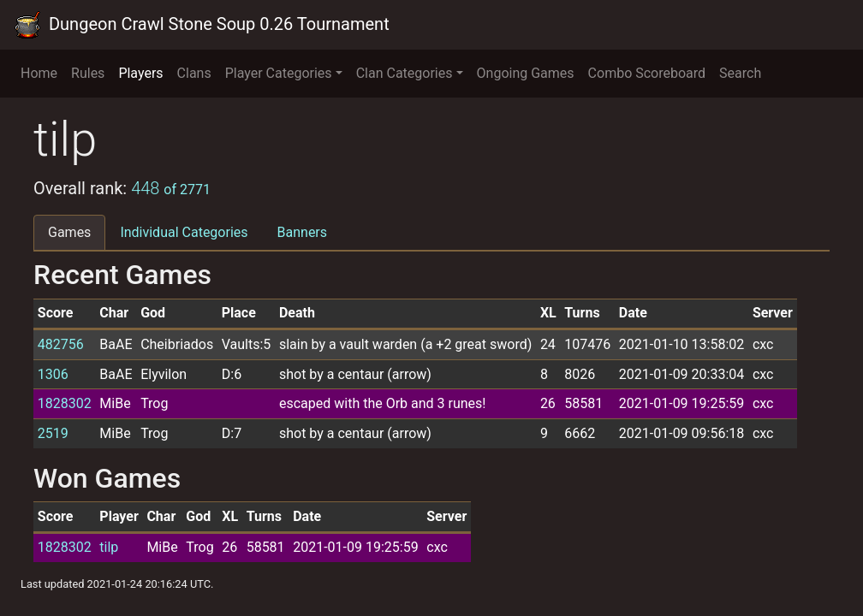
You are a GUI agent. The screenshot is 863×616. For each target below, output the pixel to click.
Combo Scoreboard (647, 73)
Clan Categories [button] (405, 73)
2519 (53, 433)
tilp (109, 547)
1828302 (65, 403)
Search (740, 73)
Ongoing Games (526, 73)
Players (140, 73)
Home (39, 73)
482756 (61, 344)
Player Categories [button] (279, 73)
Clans (194, 73)
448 (171, 188)
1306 (53, 374)
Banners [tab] (303, 232)
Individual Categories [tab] (184, 232)
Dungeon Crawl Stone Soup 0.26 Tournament (202, 25)
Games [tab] (69, 232)
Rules (88, 73)
